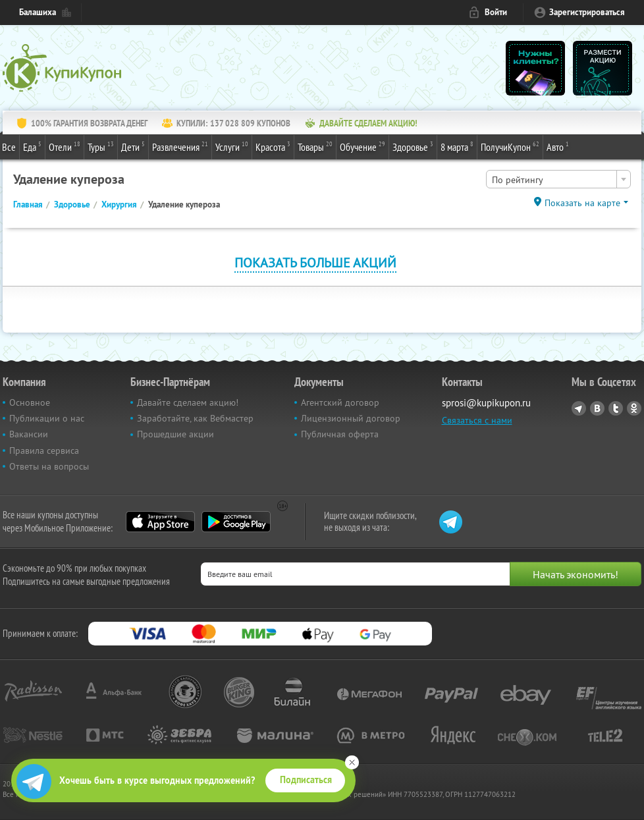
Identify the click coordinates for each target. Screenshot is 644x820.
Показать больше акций (315, 262)
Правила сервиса (44, 451)
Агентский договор (340, 402)
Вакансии (29, 434)
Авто (558, 146)
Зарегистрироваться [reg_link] (587, 12)
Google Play (236, 522)
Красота (273, 146)
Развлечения (180, 146)
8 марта (457, 146)
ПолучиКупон (510, 146)
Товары (315, 146)
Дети (133, 146)
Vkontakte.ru (597, 408)
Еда (32, 146)
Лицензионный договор (351, 418)
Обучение (362, 146)
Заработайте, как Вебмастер (195, 418)
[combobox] (558, 179)
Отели (65, 146)
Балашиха (38, 12)
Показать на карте (582, 203)
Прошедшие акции (175, 434)
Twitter (616, 408)
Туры (101, 146)
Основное (30, 402)
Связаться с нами (477, 420)
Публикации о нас (47, 418)
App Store (160, 522)
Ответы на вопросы (49, 466)
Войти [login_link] (496, 12)
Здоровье (413, 146)
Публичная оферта (340, 434)
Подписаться (306, 780)
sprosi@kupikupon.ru (486, 403)
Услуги (232, 146)
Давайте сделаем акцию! (188, 402)
